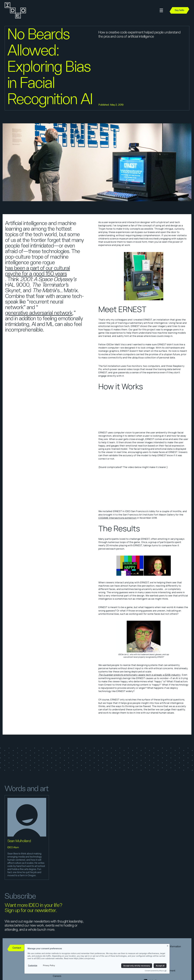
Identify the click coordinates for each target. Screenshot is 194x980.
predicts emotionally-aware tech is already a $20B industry (139, 675)
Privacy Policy (49, 965)
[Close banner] (168, 945)
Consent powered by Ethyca (156, 971)
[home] (15, 10)
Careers (57, 976)
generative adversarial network (39, 313)
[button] (161, 10)
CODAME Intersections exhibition (117, 518)
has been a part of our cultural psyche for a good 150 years (38, 271)
